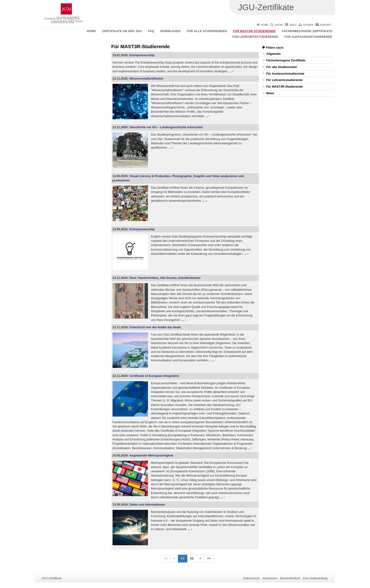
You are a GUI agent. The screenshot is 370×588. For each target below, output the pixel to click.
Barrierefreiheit (290, 578)
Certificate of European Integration (154, 376)
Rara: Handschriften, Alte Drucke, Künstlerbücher (165, 278)
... (230, 71)
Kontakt (326, 25)
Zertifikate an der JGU (122, 31)
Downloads (170, 31)
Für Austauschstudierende (308, 37)
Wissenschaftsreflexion (146, 79)
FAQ (151, 31)
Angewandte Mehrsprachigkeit (151, 455)
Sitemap (308, 25)
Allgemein (273, 54)
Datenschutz (251, 578)
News (270, 93)
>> (209, 558)
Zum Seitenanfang (315, 578)
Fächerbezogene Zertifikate (307, 31)
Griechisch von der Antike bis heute (155, 327)
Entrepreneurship (142, 55)
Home (265, 25)
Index (293, 25)
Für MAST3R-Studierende (254, 31)
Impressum (270, 578)
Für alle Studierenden (207, 31)
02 (192, 558)
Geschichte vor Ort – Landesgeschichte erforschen (166, 127)
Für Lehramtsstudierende (255, 37)
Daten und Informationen (147, 505)
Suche (279, 25)
